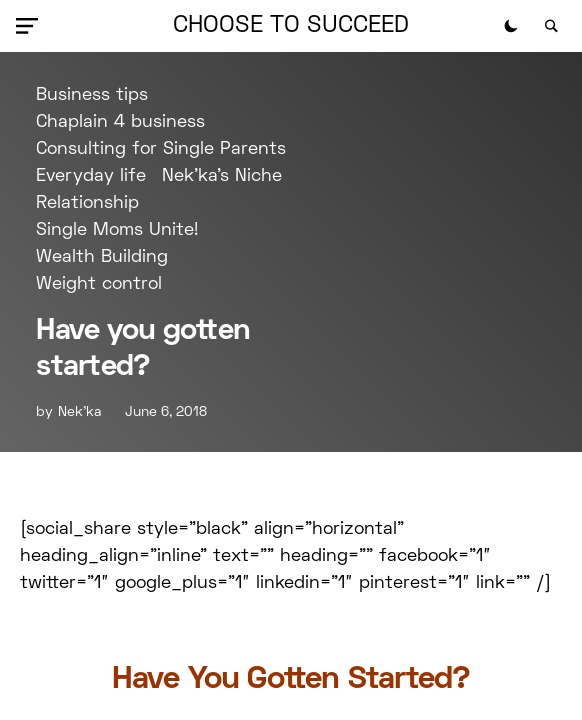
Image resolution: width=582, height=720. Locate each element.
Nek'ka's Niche (222, 176)
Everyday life (91, 176)
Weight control (99, 284)
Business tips (92, 95)
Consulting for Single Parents (161, 149)
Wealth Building (102, 257)
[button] (31, 26)
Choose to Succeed (291, 26)
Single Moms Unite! (117, 230)
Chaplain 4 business (120, 122)
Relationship (87, 203)
